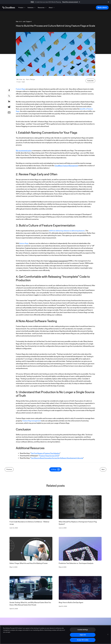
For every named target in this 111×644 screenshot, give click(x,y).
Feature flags (21, 89)
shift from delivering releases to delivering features (67, 231)
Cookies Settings (83, 630)
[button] (22, 8)
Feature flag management (32, 421)
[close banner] (108, 2)
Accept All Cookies (83, 641)
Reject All (83, 635)
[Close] (108, 635)
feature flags (24, 243)
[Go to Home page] (9, 8)
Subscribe (90, 81)
